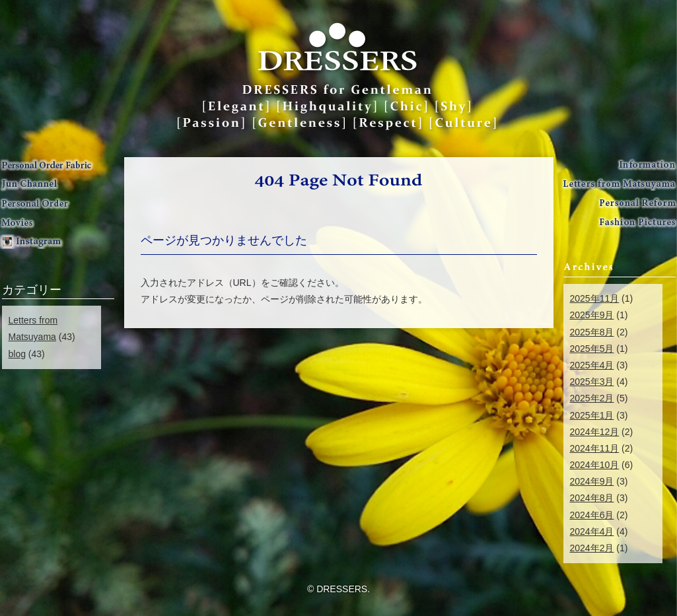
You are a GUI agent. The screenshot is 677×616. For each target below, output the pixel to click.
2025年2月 (592, 398)
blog (17, 354)
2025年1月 (592, 415)
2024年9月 (592, 481)
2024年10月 (595, 465)
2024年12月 (595, 432)
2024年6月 (592, 515)
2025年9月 (592, 315)
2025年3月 (592, 382)
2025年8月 (592, 332)
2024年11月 (595, 448)
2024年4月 (592, 531)
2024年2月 (592, 548)
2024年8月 (592, 498)
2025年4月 (592, 365)
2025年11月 (595, 298)
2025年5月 (592, 349)
